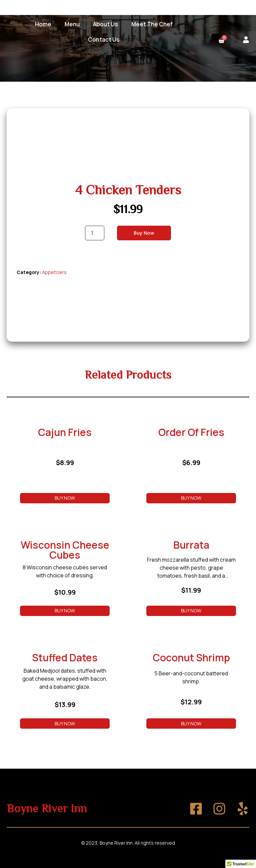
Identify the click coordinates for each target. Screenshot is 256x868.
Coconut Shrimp (191, 657)
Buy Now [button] (65, 498)
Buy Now (144, 233)
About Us (105, 24)
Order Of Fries (191, 432)
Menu (72, 24)
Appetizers (54, 272)
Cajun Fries (65, 432)
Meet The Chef (152, 24)
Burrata (191, 545)
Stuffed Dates (65, 657)
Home (43, 24)
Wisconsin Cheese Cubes (65, 550)
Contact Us (104, 39)
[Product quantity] (95, 233)
